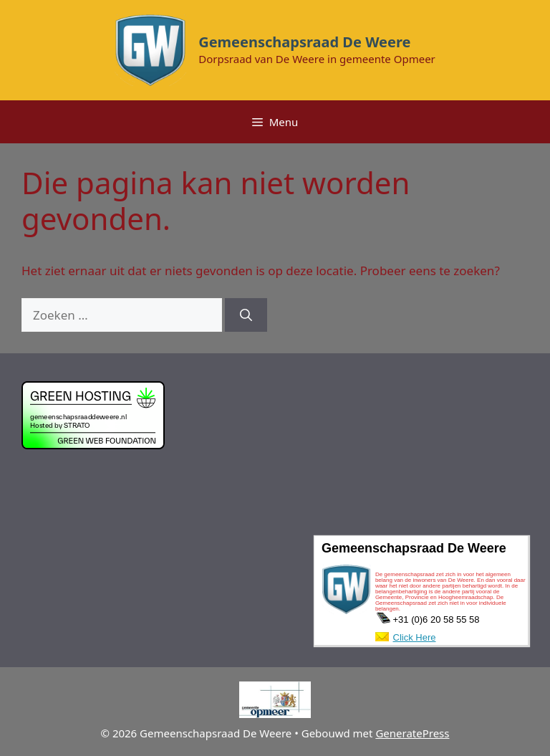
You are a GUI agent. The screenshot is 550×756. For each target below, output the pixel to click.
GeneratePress (412, 733)
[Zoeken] (246, 315)
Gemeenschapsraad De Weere (304, 42)
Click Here (415, 637)
